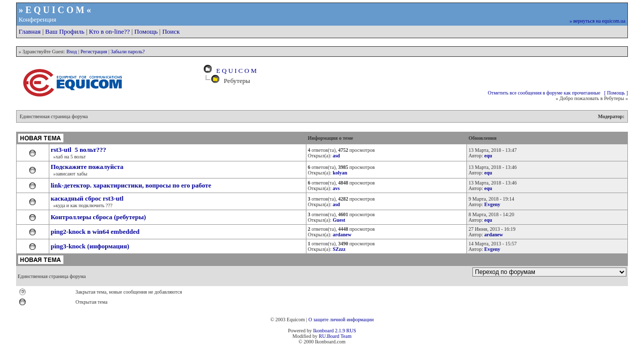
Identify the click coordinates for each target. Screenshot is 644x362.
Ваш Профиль (65, 31)
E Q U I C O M (235, 71)
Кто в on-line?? (109, 31)
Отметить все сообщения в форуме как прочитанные (544, 93)
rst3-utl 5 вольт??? (78, 150)
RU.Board (329, 336)
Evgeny (493, 204)
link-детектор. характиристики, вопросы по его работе (131, 185)
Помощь (146, 31)
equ (489, 156)
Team (346, 336)
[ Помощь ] (616, 93)
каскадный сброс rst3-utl (87, 198)
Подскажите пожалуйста (87, 167)
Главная (30, 31)
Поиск (171, 31)
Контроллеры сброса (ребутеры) (98, 217)
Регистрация (94, 52)
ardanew (494, 235)
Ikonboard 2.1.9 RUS (335, 331)
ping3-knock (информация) (90, 246)
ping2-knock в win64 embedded (95, 232)
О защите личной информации (341, 320)
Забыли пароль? (128, 52)
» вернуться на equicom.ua (597, 21)
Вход (72, 52)
